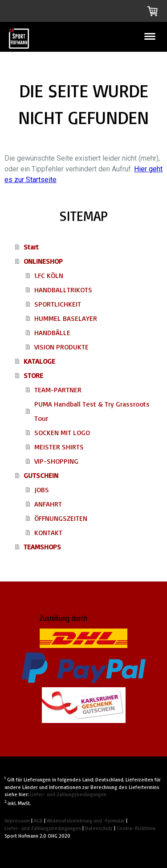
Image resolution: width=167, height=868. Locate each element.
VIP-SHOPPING (56, 461)
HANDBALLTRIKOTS (63, 290)
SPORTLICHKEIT (58, 304)
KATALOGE (39, 361)
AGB (38, 821)
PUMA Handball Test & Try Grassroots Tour (92, 411)
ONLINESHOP (43, 261)
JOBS (42, 490)
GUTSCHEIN (41, 475)
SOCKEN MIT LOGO (62, 432)
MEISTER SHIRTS (59, 447)
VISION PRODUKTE (61, 347)
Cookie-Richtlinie (136, 828)
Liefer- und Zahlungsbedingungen (68, 794)
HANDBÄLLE (52, 332)
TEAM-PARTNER (58, 390)
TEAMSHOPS (42, 547)
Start (31, 247)
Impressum (17, 821)
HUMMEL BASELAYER (66, 318)
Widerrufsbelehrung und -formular (86, 821)
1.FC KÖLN (49, 275)
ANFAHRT (48, 504)
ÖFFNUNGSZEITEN (61, 518)
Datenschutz (99, 828)
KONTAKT (48, 532)
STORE (33, 375)
